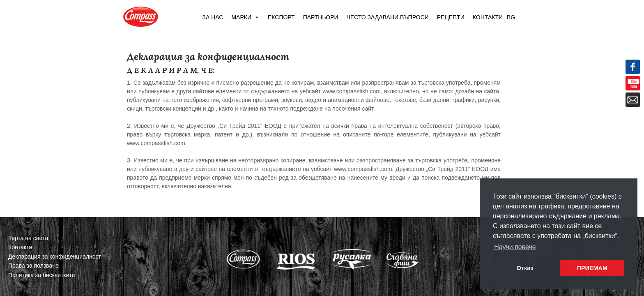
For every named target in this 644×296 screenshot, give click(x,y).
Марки (245, 17)
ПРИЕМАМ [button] (592, 268)
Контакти (488, 17)
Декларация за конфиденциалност (55, 257)
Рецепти (451, 17)
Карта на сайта (28, 238)
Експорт (281, 17)
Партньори (321, 17)
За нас (213, 17)
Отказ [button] (525, 268)
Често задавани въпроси (388, 17)
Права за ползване (33, 266)
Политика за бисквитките (42, 275)
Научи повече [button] (515, 247)
